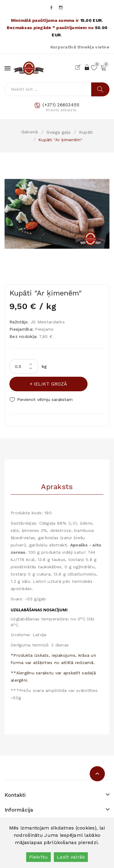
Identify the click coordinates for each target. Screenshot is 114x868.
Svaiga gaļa (59, 132)
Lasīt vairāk (71, 857)
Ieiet (87, 67)
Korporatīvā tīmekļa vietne (80, 47)
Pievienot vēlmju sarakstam (45, 399)
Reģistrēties (79, 67)
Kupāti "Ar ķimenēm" (60, 140)
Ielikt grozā (50, 384)
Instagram (61, 8)
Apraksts (57, 487)
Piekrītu (38, 857)
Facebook (52, 8)
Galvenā (30, 132)
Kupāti (86, 132)
